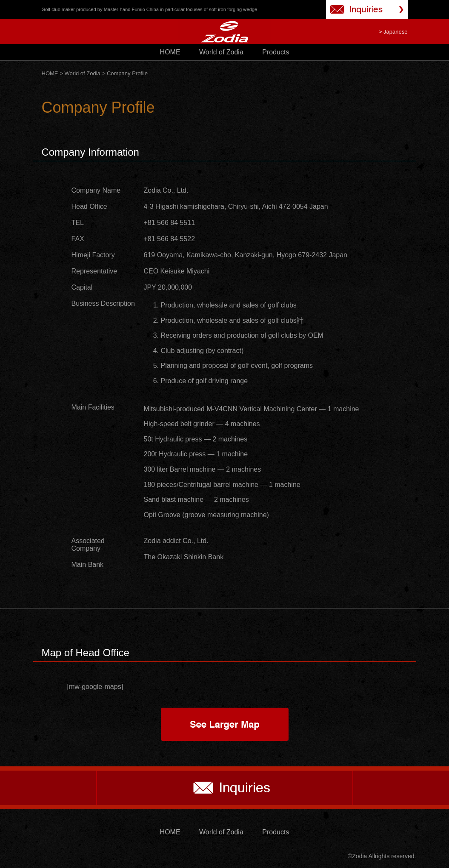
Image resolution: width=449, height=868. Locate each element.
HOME (170, 52)
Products (276, 52)
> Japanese (393, 32)
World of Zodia (221, 52)
